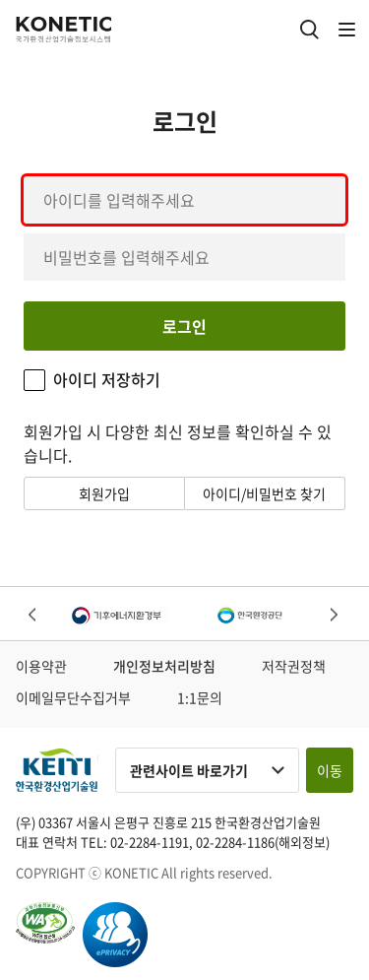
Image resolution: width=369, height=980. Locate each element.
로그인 (184, 326)
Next (335, 616)
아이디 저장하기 (107, 380)
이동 (330, 770)
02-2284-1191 (150, 842)
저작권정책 (294, 666)
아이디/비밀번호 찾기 (264, 493)
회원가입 (104, 493)
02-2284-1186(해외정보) (263, 842)
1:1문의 (200, 697)
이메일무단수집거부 (73, 697)
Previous (34, 616)
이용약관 (41, 666)
